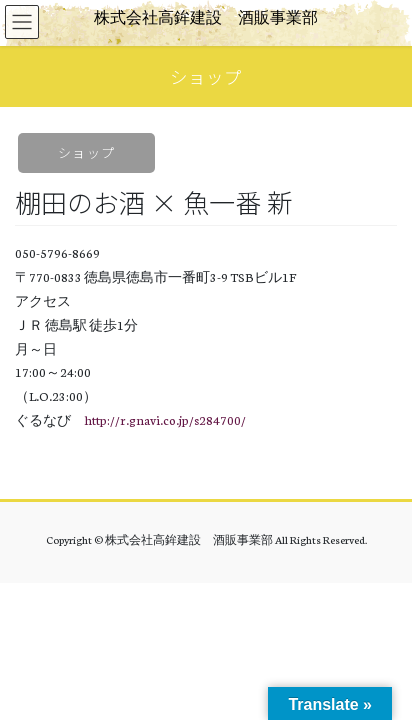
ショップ (86, 152)
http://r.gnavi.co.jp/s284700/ (165, 419)
